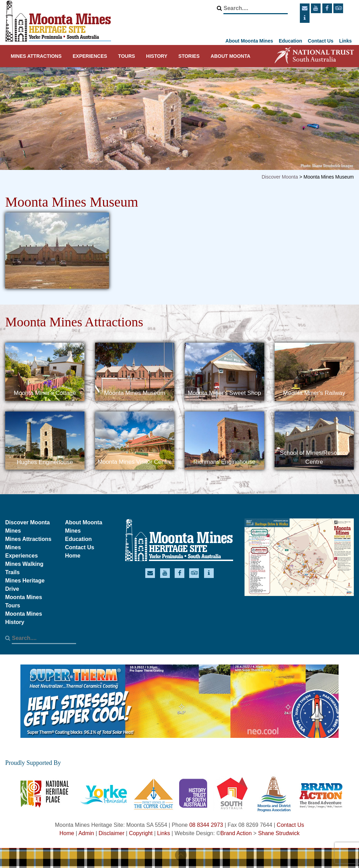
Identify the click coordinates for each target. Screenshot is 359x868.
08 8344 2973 (206, 825)
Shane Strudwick (279, 833)
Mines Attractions (36, 56)
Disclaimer (112, 833)
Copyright (141, 833)
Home (73, 556)
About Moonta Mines (249, 41)
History (157, 56)
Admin (86, 833)
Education (291, 41)
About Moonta (231, 56)
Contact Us (321, 41)
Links (345, 41)
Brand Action (236, 833)
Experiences (90, 56)
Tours (127, 56)
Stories (189, 56)
